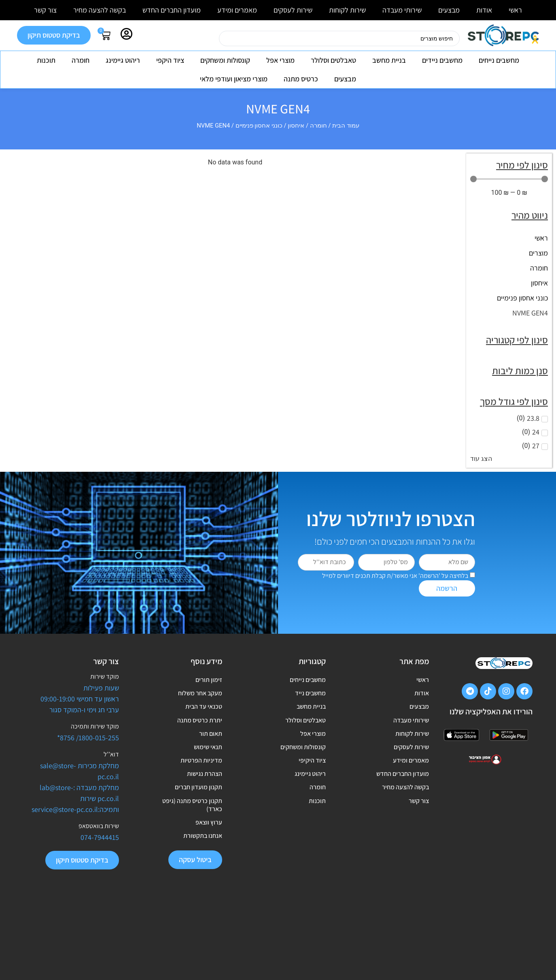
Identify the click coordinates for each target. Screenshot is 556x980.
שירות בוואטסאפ (99, 826)
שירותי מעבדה (402, 10)
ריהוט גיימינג (123, 60)
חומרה (81, 60)
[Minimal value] (509, 179)
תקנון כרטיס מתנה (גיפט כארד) (192, 854)
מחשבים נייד (310, 701)
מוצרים (538, 253)
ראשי (515, 10)
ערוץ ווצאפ (209, 877)
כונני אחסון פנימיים (259, 126)
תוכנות (46, 60)
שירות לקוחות (347, 10)
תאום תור (211, 757)
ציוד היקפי (170, 60)
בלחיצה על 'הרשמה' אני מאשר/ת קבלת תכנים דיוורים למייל (395, 576)
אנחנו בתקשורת (203, 896)
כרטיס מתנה (301, 79)
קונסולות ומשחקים (225, 60)
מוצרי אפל (280, 60)
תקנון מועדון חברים (198, 832)
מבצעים (449, 10)
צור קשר (45, 10)
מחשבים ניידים (442, 60)
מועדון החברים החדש (172, 10)
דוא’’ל (111, 754)
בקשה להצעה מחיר (100, 10)
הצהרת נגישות (205, 813)
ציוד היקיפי (312, 794)
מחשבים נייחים (499, 60)
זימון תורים (209, 683)
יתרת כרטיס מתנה (200, 738)
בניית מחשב (389, 60)
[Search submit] (209, 38)
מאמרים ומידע (237, 10)
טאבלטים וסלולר (333, 60)
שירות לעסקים (293, 10)
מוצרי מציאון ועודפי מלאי (234, 79)
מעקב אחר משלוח (200, 701)
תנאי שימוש (208, 776)
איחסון (296, 126)
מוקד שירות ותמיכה (95, 726)
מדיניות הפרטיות (201, 794)
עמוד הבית (346, 126)
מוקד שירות (105, 676)
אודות (484, 10)
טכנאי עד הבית (204, 720)
